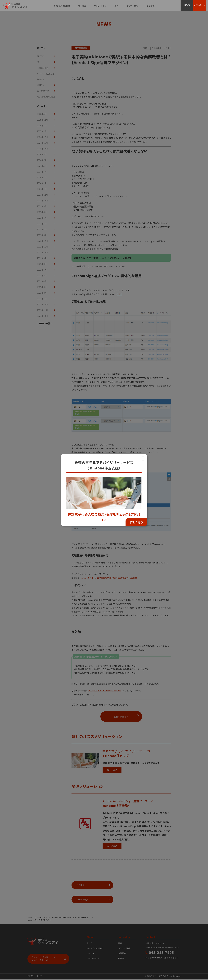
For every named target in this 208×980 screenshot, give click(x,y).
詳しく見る (136, 522)
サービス (82, 6)
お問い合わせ (201, 5)
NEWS (187, 5)
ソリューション (100, 6)
